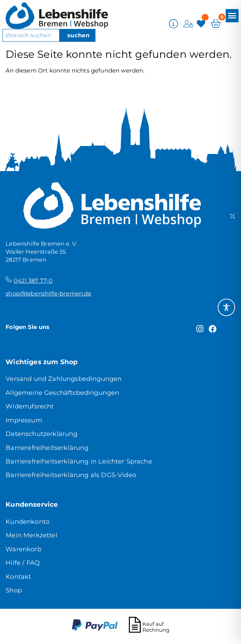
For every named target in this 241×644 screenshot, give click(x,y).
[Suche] (77, 35)
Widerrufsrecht (30, 406)
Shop (14, 590)
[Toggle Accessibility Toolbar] (226, 307)
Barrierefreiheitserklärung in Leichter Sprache (79, 461)
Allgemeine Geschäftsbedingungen (62, 393)
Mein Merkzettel (31, 535)
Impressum (24, 420)
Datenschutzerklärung (41, 434)
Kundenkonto (28, 522)
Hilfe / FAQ (23, 563)
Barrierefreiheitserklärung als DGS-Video (71, 475)
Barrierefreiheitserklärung (47, 448)
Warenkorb (23, 549)
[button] (232, 15)
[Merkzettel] (202, 23)
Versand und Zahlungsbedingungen (64, 379)
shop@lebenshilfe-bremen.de (48, 293)
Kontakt (18, 577)
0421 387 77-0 (33, 281)
